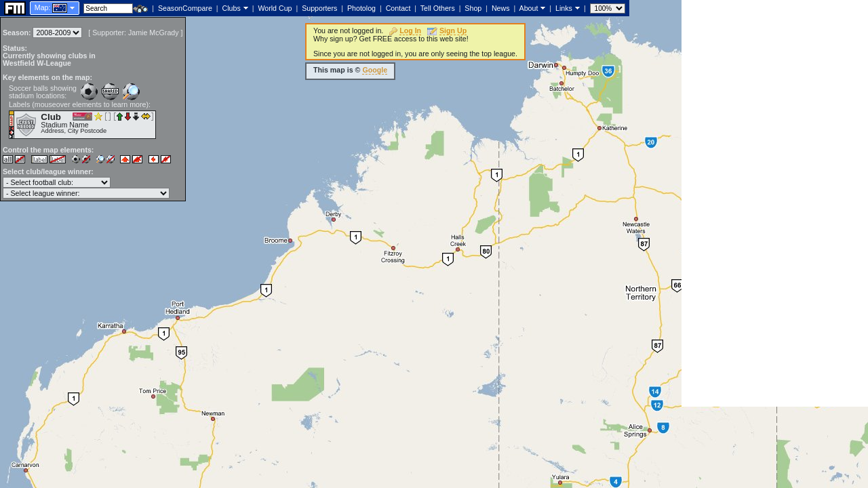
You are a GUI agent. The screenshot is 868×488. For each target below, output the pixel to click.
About (529, 8)
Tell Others (438, 8)
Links (564, 8)
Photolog (361, 8)
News (501, 8)
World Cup (275, 8)
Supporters (319, 8)
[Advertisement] (775, 203)
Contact (398, 8)
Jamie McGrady (154, 33)
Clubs (232, 8)
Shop (473, 8)
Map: (43, 7)
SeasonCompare (185, 8)
